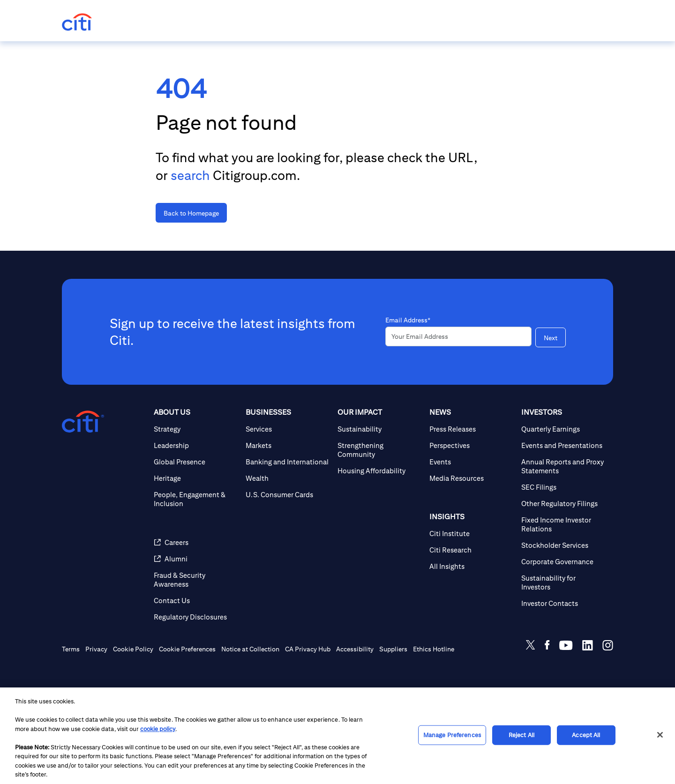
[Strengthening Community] (380, 491)
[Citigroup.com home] (83, 463)
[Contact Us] (196, 641)
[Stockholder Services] (563, 586)
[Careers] (196, 583)
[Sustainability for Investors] (563, 623)
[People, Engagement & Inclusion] (196, 540)
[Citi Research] (472, 591)
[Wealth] (288, 519)
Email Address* (408, 343)
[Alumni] (196, 600)
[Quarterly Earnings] (563, 470)
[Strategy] (196, 470)
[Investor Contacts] (563, 644)
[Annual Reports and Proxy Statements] (563, 507)
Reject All (521, 735)
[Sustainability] (380, 470)
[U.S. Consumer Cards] (288, 535)
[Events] (472, 503)
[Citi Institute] (472, 574)
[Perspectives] (472, 486)
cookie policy (158, 729)
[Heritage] (196, 519)
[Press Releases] (472, 470)
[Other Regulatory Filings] (563, 544)
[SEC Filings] (563, 528)
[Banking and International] (288, 503)
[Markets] (288, 486)
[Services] (288, 470)
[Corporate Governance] (563, 602)
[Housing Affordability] (380, 511)
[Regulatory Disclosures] (196, 658)
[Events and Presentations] (563, 486)
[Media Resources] (472, 519)
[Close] (660, 735)
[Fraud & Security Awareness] (196, 620)
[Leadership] (196, 486)
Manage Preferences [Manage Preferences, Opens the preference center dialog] (452, 735)
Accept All (586, 735)
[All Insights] (472, 607)
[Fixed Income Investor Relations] (563, 565)
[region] (337, 736)
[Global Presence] (196, 503)
